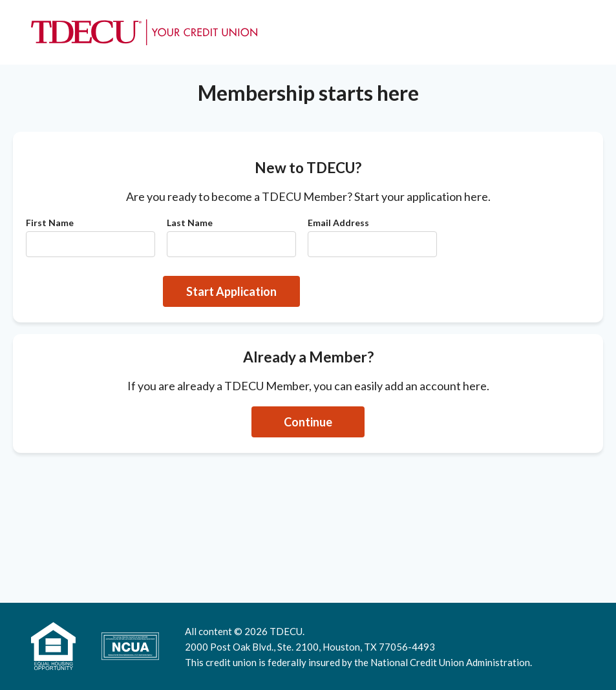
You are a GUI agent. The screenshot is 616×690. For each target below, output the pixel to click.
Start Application (231, 291)
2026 (256, 631)
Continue (308, 422)
